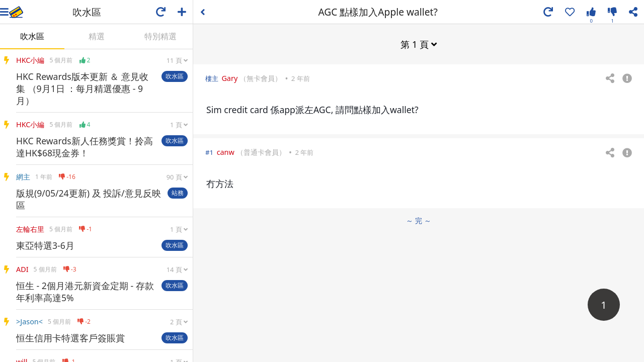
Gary (229, 78)
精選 (97, 36)
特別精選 (160, 36)
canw (226, 152)
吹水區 (32, 36)
